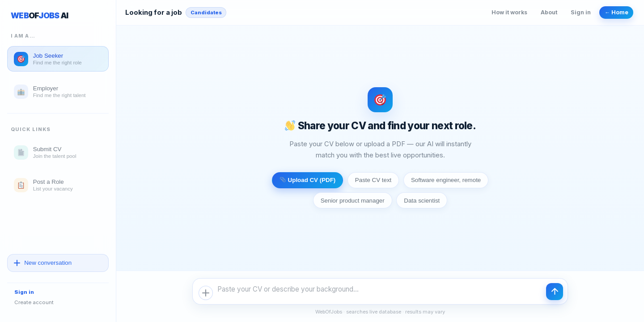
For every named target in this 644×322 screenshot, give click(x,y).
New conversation (43, 263)
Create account (34, 302)
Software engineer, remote (446, 180)
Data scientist (422, 201)
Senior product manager (353, 201)
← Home (616, 12)
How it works (509, 12)
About (549, 12)
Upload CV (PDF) (308, 180)
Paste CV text (373, 180)
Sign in (24, 292)
